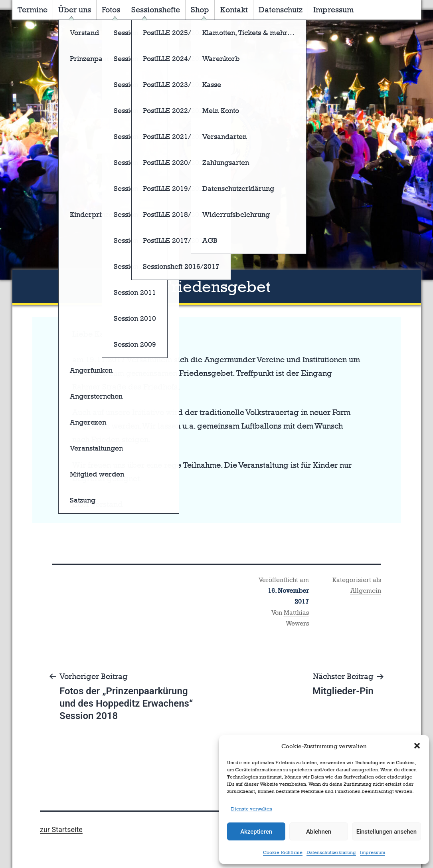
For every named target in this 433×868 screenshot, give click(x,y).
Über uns (75, 10)
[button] (417, 746)
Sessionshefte (156, 10)
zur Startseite (61, 829)
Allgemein (366, 591)
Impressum (373, 852)
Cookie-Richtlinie (283, 852)
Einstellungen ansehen (387, 832)
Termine (33, 10)
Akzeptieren (256, 832)
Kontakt (234, 10)
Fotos (111, 10)
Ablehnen (319, 832)
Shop (200, 10)
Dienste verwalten (252, 809)
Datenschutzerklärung (331, 852)
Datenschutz (281, 10)
